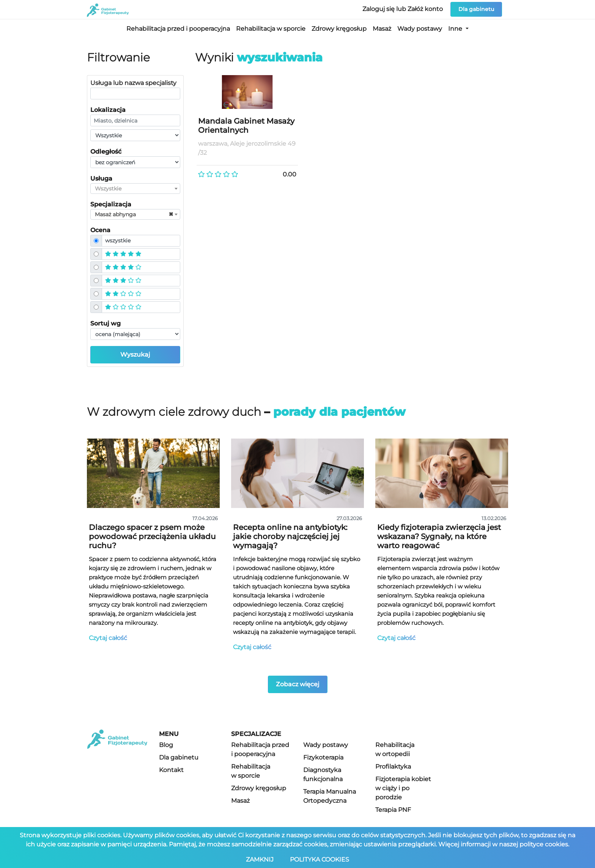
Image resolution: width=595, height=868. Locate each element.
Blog (166, 745)
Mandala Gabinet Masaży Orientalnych (246, 126)
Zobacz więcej (298, 684)
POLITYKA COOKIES (320, 859)
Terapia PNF (393, 810)
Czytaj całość (108, 638)
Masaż (382, 29)
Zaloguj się (379, 9)
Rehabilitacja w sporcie (271, 29)
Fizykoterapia (323, 757)
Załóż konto (426, 9)
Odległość (106, 152)
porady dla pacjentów (339, 412)
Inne (456, 29)
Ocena (100, 230)
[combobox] (135, 189)
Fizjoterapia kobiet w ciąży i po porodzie (403, 788)
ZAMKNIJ (261, 859)
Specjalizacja (111, 204)
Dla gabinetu (476, 9)
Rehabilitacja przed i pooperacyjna (178, 29)
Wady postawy (420, 29)
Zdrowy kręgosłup (339, 29)
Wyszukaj (135, 355)
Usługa (101, 178)
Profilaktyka (393, 767)
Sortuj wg (105, 323)
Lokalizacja (108, 110)
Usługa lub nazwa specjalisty (133, 83)
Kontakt (171, 770)
